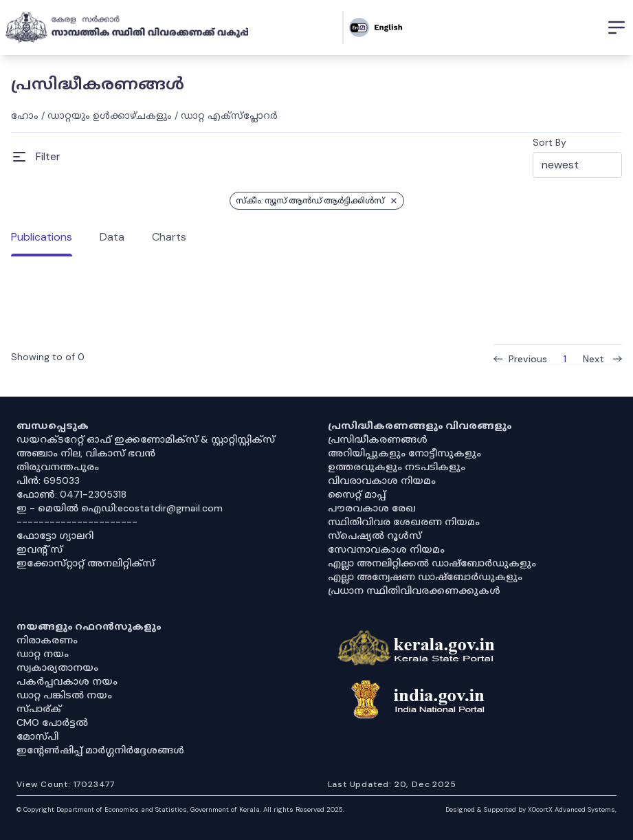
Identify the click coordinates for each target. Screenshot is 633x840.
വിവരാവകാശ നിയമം (382, 480)
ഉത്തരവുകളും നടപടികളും (397, 467)
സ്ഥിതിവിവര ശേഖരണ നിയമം (404, 522)
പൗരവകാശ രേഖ (372, 508)
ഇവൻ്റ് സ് (40, 549)
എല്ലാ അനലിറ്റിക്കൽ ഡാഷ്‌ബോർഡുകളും (432, 563)
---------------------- (77, 522)
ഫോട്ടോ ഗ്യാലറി (55, 535)
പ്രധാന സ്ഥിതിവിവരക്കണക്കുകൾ (414, 590)
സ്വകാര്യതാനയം (57, 667)
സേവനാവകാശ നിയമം (386, 549)
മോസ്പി (37, 736)
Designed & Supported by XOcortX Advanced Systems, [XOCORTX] (531, 809)
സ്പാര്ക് (39, 709)
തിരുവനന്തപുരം (58, 467)
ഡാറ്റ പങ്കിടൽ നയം (64, 695)
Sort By (549, 142)
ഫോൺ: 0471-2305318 (71, 494)
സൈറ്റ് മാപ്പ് (357, 494)
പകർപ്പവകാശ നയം (67, 681)
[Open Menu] (36, 157)
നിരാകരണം (47, 640)
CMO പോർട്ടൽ (52, 722)
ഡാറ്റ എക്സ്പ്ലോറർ (229, 115)
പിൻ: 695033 (48, 480)
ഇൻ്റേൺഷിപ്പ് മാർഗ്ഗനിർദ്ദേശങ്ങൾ (100, 750)
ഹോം (25, 115)
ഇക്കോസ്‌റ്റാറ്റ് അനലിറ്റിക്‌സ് (86, 563)
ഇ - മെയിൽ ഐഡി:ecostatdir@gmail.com (120, 508)
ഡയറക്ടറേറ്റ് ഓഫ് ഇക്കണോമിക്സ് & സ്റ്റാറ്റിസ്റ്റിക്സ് (146, 439)
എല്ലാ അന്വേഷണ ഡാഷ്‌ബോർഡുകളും (425, 577)
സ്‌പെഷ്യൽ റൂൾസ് (375, 535)
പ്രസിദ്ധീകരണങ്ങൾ (378, 439)
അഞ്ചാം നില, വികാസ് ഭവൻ (86, 453)
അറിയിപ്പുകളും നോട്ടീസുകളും (404, 453)
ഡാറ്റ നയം (43, 654)
